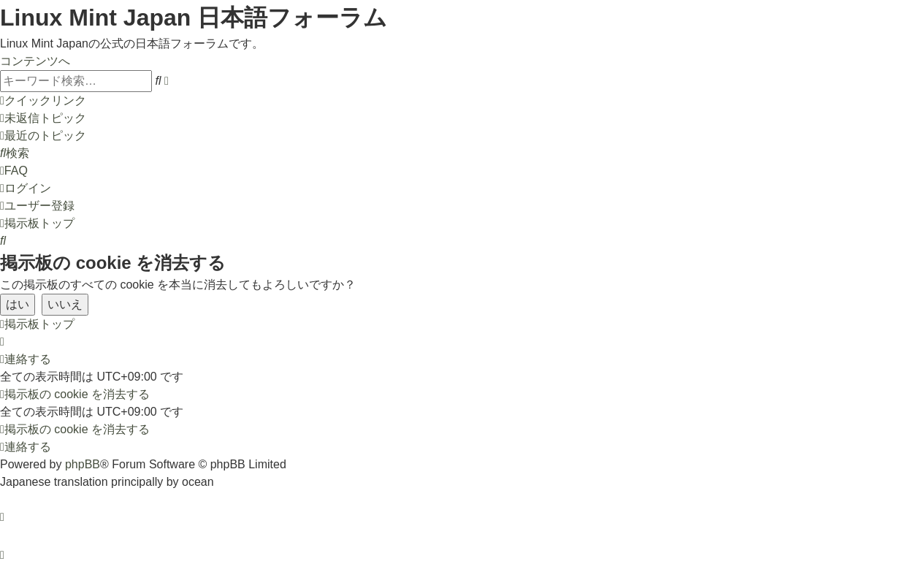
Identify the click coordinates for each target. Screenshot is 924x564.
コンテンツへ (35, 61)
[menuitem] (43, 118)
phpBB (83, 464)
